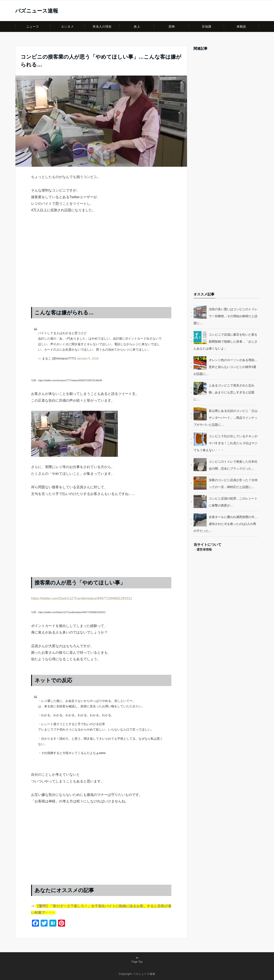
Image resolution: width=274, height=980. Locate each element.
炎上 (137, 26)
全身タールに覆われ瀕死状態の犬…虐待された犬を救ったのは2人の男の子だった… (226, 524)
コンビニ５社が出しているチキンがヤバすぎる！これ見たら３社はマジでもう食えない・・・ (226, 443)
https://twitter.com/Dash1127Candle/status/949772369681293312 (82, 598)
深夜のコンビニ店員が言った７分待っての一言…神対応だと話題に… (233, 483)
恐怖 (172, 26)
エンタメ (67, 26)
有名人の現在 (102, 26)
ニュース (33, 26)
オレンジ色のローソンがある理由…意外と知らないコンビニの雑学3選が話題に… (226, 367)
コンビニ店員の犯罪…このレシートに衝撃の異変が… (233, 502)
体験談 (241, 26)
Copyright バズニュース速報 (137, 974)
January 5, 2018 (88, 358)
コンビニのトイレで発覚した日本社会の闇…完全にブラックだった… (233, 465)
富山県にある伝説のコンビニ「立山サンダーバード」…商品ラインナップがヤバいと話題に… (226, 418)
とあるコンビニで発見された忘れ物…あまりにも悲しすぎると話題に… (224, 392)
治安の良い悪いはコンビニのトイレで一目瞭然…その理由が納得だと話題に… (226, 316)
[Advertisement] (101, 264)
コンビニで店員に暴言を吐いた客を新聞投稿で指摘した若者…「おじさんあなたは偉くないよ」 (226, 342)
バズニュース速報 (37, 11)
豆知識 (207, 26)
